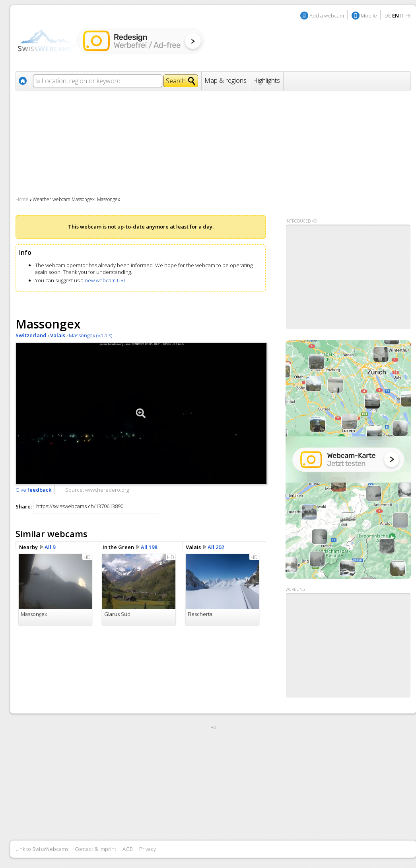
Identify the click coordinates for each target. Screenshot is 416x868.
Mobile (369, 16)
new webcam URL (106, 280)
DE (388, 16)
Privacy (148, 849)
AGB (128, 849)
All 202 (216, 547)
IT (402, 16)
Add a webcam (327, 16)
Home (22, 199)
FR (408, 16)
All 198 (149, 547)
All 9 (50, 547)
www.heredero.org (107, 490)
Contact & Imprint (95, 849)
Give (33, 490)
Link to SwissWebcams (42, 849)
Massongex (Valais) (90, 335)
